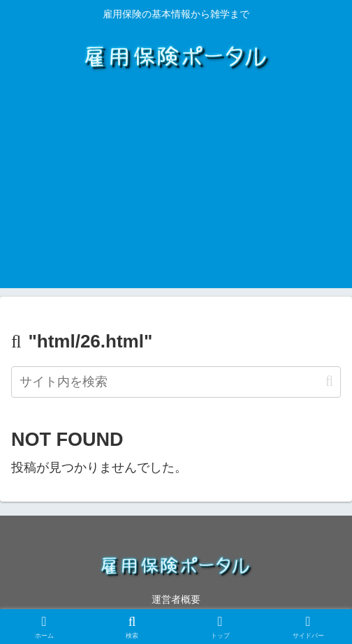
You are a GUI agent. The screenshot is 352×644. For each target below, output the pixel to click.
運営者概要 (176, 599)
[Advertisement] (176, 190)
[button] (329, 381)
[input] (176, 382)
